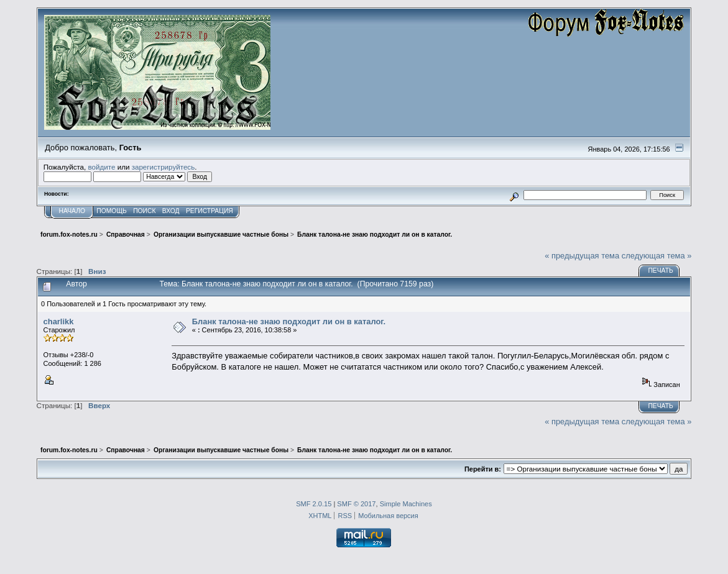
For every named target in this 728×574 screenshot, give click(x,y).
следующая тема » (657, 256)
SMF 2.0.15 (314, 504)
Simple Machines (406, 504)
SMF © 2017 (356, 504)
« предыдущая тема (582, 256)
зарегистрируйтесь (164, 167)
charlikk (59, 321)
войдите (102, 167)
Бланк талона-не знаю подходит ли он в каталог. (289, 321)
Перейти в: (483, 469)
